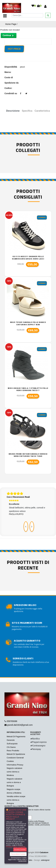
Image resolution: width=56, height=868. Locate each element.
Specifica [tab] (27, 111)
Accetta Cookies (20, 849)
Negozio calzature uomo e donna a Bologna (14, 782)
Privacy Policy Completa (16, 847)
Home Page (11, 24)
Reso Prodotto (13, 751)
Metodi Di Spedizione (16, 754)
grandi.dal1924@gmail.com (20, 725)
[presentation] (26, 527)
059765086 (12, 721)
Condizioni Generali (15, 758)
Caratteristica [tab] (42, 111)
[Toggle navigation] (5, 16)
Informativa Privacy (15, 765)
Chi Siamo (11, 747)
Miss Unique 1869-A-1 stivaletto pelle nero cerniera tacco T (28, 389)
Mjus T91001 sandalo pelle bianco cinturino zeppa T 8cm (28, 323)
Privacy (41, 821)
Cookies (10, 761)
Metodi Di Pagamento (16, 737)
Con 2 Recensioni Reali (18, 497)
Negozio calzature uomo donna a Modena (14, 772)
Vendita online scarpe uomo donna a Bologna (16, 800)
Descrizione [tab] (13, 111)
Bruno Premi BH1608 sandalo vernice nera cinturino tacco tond (28, 455)
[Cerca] (27, 15)
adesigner (45, 860)
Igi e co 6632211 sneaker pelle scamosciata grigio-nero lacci (28, 258)
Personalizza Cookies (18, 854)
